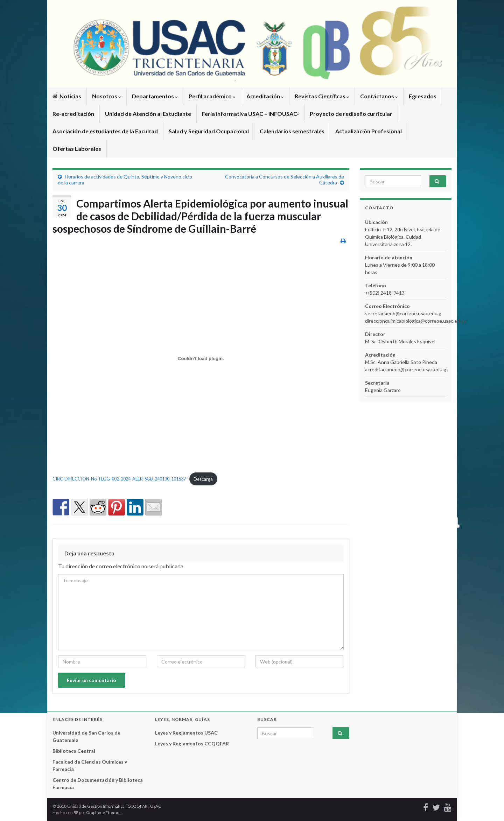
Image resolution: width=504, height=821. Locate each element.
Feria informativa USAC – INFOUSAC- (250, 114)
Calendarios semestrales (292, 131)
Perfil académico (212, 96)
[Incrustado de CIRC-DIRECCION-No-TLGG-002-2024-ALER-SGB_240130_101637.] (201, 358)
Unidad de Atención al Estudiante (148, 114)
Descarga (203, 479)
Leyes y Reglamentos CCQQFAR (192, 743)
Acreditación (265, 96)
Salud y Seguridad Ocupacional (209, 131)
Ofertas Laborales (77, 149)
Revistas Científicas (322, 96)
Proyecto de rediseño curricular (351, 114)
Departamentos (155, 96)
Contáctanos (379, 96)
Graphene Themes (104, 812)
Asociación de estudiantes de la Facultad (105, 131)
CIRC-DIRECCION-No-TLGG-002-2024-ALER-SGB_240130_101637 (119, 479)
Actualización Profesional (369, 131)
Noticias (67, 96)
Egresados (423, 96)
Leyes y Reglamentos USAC (186, 733)
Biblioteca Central (74, 751)
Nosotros (107, 96)
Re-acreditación (73, 114)
